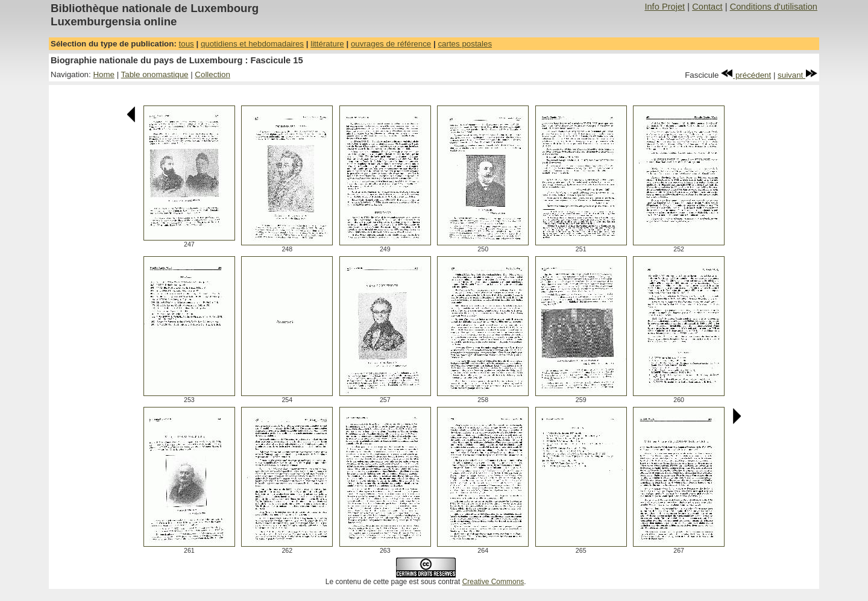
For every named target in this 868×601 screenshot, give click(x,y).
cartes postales (465, 44)
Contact (707, 7)
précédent (746, 75)
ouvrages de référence (391, 44)
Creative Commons (493, 582)
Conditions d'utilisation (774, 7)
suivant (797, 75)
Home (104, 74)
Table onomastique (155, 74)
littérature (327, 44)
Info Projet (665, 7)
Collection (212, 74)
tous (187, 44)
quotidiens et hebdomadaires (252, 44)
